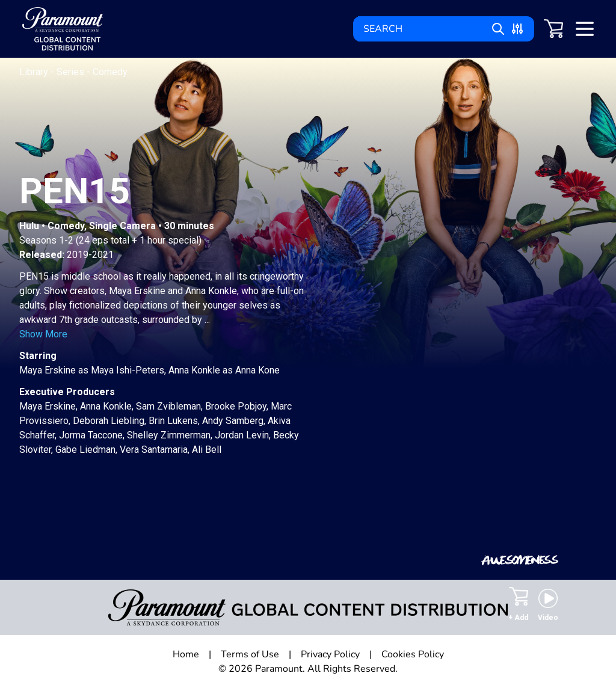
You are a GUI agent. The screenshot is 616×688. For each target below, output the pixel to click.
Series (72, 72)
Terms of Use (250, 654)
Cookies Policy (413, 654)
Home (186, 654)
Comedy (110, 72)
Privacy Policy (330, 654)
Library (35, 72)
